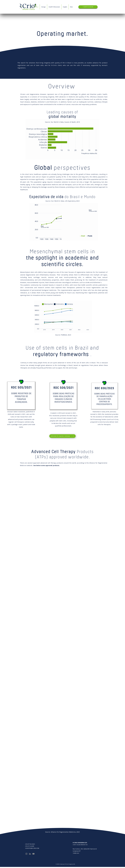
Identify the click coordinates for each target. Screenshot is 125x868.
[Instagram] (26, 854)
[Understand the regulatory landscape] (62, 436)
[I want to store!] (88, 7)
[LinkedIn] (30, 854)
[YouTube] (33, 854)
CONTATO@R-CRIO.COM (32, 848)
